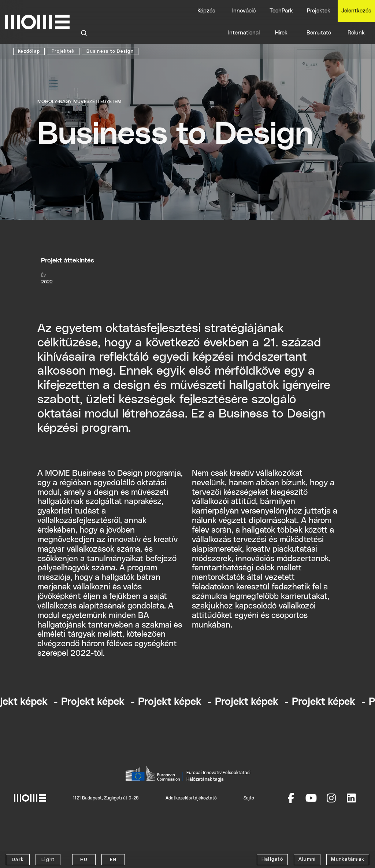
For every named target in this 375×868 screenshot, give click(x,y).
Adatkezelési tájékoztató (191, 798)
